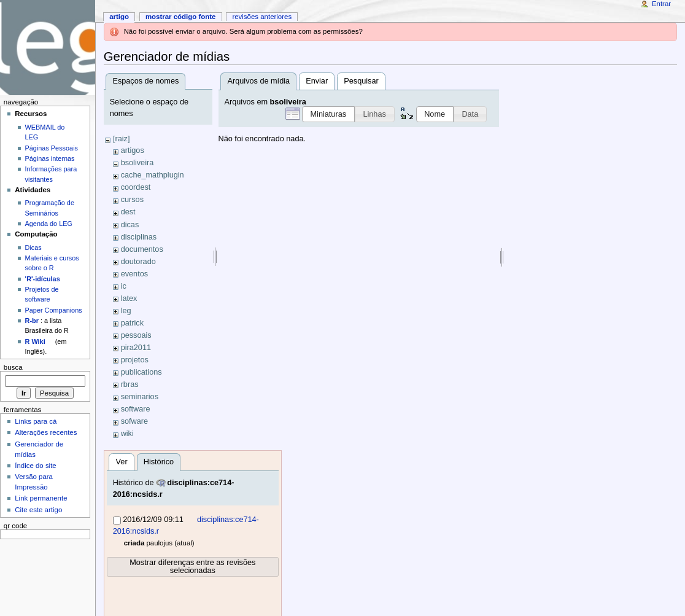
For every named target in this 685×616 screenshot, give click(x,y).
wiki (127, 434)
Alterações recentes (46, 432)
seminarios (140, 397)
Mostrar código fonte (181, 17)
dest (128, 212)
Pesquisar (361, 81)
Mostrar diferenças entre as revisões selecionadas (192, 567)
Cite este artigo (38, 510)
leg (126, 311)
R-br (32, 321)
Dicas (33, 248)
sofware (134, 421)
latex (129, 298)
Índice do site (36, 466)
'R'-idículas (43, 279)
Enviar (317, 81)
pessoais (136, 335)
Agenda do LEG (49, 224)
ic (124, 286)
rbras (130, 384)
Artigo (119, 17)
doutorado (138, 262)
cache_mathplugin (153, 175)
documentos (142, 249)
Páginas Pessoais (52, 148)
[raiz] (122, 139)
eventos (134, 274)
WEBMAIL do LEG (45, 132)
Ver (122, 462)
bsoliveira (137, 163)
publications (141, 372)
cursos (132, 200)
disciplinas (139, 237)
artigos (133, 150)
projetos (135, 360)
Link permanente (41, 498)
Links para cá (36, 421)
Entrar (661, 4)
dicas (130, 225)
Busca (13, 367)
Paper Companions (54, 310)
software (136, 409)
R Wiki (35, 341)
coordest (136, 187)
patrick (132, 323)
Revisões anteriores (262, 17)
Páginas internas (50, 158)
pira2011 (136, 348)
